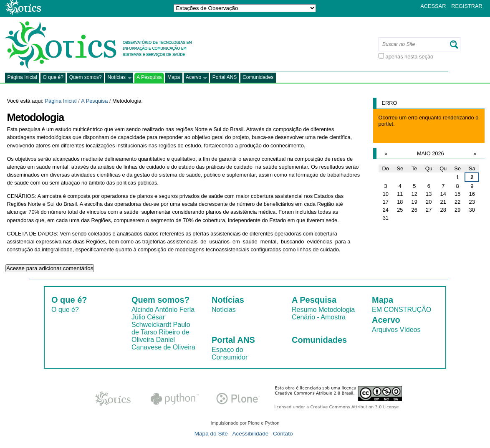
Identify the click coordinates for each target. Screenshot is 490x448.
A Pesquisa (149, 77)
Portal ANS (225, 77)
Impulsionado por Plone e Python (245, 423)
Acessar (433, 6)
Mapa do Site (211, 434)
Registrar (467, 6)
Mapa (174, 77)
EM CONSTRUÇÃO (402, 310)
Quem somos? (86, 77)
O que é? (53, 77)
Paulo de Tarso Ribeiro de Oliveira (161, 332)
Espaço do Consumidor (230, 353)
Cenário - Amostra (319, 317)
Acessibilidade (250, 434)
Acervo (196, 78)
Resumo (304, 310)
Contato (283, 434)
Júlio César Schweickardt (151, 321)
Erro (390, 103)
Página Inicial (22, 77)
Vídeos (410, 330)
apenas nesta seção (410, 57)
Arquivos (385, 330)
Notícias (118, 78)
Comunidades (258, 77)
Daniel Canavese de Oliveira (163, 343)
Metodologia (337, 310)
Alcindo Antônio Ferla (163, 310)
